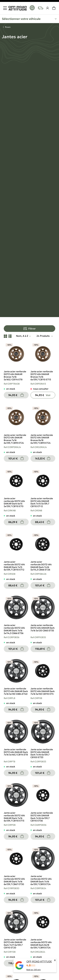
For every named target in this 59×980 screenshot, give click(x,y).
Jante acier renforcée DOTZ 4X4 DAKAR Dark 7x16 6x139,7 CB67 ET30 (14, 880)
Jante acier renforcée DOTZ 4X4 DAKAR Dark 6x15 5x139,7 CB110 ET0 (14, 502)
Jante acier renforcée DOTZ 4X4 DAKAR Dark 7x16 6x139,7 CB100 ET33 (42, 753)
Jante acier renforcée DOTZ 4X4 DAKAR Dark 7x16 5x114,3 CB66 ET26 (41, 566)
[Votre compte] (48, 8)
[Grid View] (5, 336)
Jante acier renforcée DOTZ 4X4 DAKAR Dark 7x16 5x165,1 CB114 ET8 (16, 752)
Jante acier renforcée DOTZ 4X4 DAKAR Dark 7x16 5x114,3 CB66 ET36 (14, 629)
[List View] (10, 336)
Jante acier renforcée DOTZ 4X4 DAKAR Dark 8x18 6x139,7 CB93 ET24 (41, 944)
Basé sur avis (34, 970)
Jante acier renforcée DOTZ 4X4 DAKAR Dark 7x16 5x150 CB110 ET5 (43, 691)
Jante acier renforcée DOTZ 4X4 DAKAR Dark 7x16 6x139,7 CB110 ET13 (14, 817)
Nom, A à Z (22, 336)
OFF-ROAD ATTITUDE (39, 961)
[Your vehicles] (41, 8)
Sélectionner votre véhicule (21, 19)
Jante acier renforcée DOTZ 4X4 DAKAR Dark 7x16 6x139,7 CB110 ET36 (42, 817)
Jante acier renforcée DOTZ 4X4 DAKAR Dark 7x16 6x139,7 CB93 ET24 (41, 880)
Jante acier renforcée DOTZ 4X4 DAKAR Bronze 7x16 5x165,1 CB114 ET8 (15, 375)
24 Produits (43, 336)
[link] (54, 8)
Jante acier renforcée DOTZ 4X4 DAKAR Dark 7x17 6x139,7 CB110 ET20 (15, 944)
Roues (8, 27)
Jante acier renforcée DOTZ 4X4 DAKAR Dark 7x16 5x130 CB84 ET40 (16, 691)
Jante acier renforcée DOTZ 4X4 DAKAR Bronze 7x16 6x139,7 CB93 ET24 (15, 439)
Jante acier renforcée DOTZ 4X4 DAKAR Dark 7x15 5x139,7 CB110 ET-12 (42, 502)
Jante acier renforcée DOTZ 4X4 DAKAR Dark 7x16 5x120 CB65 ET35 (43, 628)
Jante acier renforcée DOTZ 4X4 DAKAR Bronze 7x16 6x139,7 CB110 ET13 (42, 375)
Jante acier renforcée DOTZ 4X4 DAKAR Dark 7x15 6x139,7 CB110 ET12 (14, 566)
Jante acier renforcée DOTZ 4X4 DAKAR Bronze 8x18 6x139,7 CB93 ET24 (42, 439)
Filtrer (29, 329)
